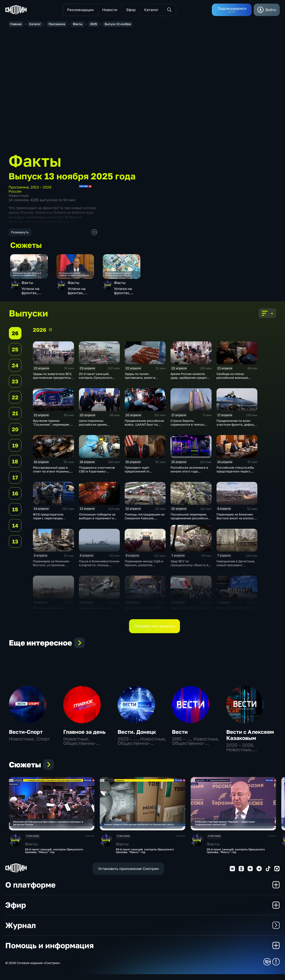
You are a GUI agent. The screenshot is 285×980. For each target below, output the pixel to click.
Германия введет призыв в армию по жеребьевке (31, 277)
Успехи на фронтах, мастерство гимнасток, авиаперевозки (35, 293)
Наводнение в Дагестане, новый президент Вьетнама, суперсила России (236, 570)
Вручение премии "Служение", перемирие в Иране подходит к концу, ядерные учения (52, 430)
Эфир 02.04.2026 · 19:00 (143, 611)
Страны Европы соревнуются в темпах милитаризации (187, 428)
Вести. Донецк (137, 735)
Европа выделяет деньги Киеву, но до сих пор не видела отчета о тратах (123, 277)
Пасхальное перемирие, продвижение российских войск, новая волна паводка (190, 523)
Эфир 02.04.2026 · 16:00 (189, 611)
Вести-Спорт (26, 735)
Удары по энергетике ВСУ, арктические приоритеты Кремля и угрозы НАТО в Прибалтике (52, 383)
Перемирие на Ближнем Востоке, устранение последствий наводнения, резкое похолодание (52, 570)
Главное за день (84, 735)
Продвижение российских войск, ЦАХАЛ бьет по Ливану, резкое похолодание (144, 430)
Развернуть (20, 232)
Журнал (142, 931)
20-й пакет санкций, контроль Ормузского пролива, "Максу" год (95, 381)
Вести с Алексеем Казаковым (250, 738)
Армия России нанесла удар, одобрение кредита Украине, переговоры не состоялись (190, 383)
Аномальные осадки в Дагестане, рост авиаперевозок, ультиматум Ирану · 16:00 (98, 617)
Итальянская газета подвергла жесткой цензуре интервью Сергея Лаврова (75, 277)
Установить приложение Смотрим (128, 874)
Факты (27, 285)
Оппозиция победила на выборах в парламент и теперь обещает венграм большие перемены (98, 523)
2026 (51, 333)
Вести (180, 735)
